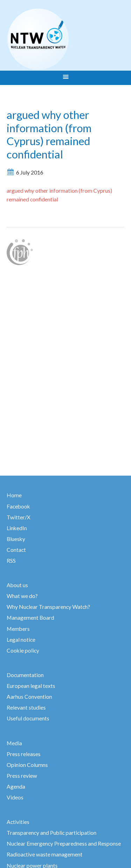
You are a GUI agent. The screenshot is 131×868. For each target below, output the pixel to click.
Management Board (30, 618)
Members (18, 629)
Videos (15, 797)
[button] (65, 78)
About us (17, 585)
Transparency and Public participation (52, 833)
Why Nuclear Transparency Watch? (48, 607)
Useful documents (28, 718)
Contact (16, 550)
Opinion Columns (27, 765)
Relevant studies (26, 707)
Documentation (25, 675)
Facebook (18, 506)
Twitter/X (19, 517)
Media (14, 743)
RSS (11, 561)
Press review (22, 776)
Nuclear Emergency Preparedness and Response (64, 844)
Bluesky (16, 539)
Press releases (24, 754)
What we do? (22, 596)
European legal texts (31, 686)
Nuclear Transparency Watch (65, 39)
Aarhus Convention (29, 697)
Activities (18, 822)
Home (14, 495)
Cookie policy (23, 650)
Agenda (16, 787)
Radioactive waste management (45, 854)
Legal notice (21, 640)
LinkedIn (17, 528)
